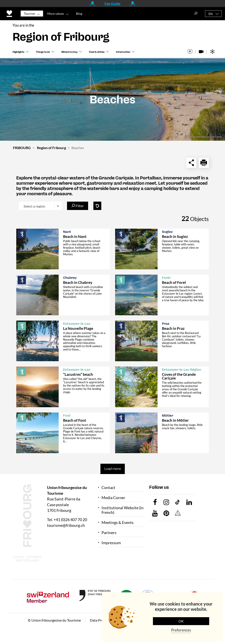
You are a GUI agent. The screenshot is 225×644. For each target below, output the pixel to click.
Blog (79, 14)
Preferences (181, 630)
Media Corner (113, 498)
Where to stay (69, 53)
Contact (108, 488)
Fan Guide (112, 3)
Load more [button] (113, 469)
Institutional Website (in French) (122, 510)
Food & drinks (97, 53)
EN (211, 14)
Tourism (30, 14)
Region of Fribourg (51, 148)
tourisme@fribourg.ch (66, 525)
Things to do (43, 53)
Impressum (111, 543)
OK (181, 621)
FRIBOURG (22, 148)
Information (123, 53)
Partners (109, 533)
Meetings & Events (118, 523)
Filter (78, 206)
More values (56, 14)
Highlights (18, 53)
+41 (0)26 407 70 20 (70, 520)
